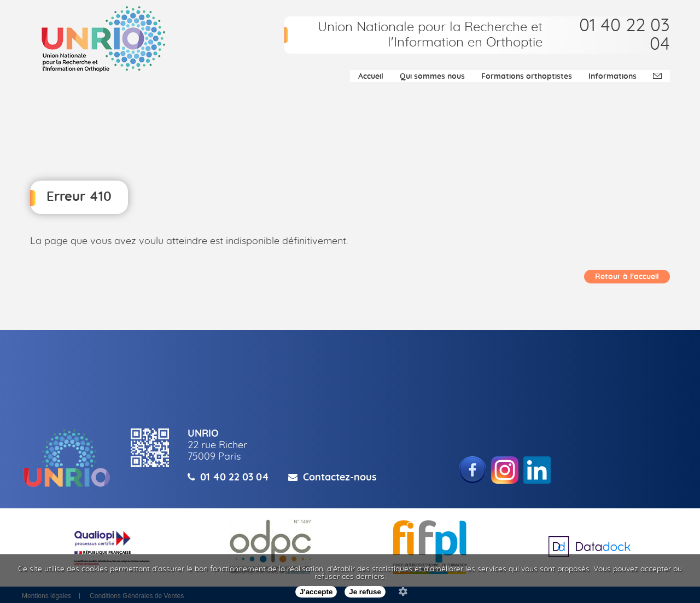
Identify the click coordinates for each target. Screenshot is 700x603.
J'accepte (316, 592)
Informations (612, 77)
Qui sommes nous (432, 77)
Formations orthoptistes (527, 77)
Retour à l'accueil (627, 277)
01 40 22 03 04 (235, 478)
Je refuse (365, 592)
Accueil (371, 77)
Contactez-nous (340, 478)
